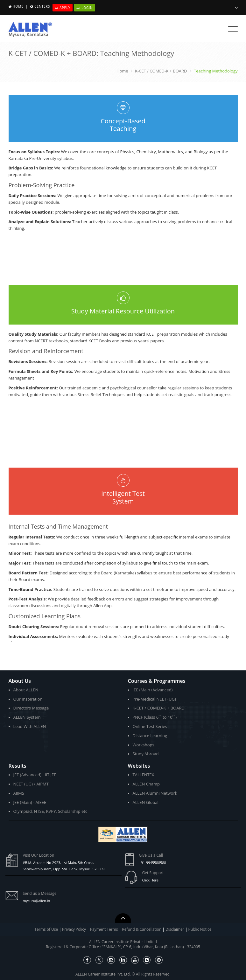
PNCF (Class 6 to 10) (155, 717)
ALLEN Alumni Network (155, 793)
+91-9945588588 (153, 863)
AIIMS (19, 793)
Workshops (144, 745)
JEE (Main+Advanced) (153, 690)
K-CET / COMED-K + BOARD (161, 71)
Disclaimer (175, 929)
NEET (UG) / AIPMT (31, 784)
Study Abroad (146, 754)
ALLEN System (27, 717)
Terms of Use (46, 929)
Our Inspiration (28, 699)
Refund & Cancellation (142, 929)
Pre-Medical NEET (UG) (154, 699)
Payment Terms (105, 929)
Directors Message (31, 708)
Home (18, 6)
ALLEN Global (146, 802)
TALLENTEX (144, 775)
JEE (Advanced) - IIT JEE (35, 775)
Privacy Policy (74, 929)
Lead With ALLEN (30, 726)
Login (84, 8)
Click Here (150, 880)
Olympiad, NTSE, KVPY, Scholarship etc (50, 811)
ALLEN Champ (146, 784)
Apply (63, 8)
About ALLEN (26, 690)
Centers (42, 6)
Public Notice (200, 929)
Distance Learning (150, 736)
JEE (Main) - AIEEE (30, 802)
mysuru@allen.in (37, 901)
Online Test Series (150, 726)
